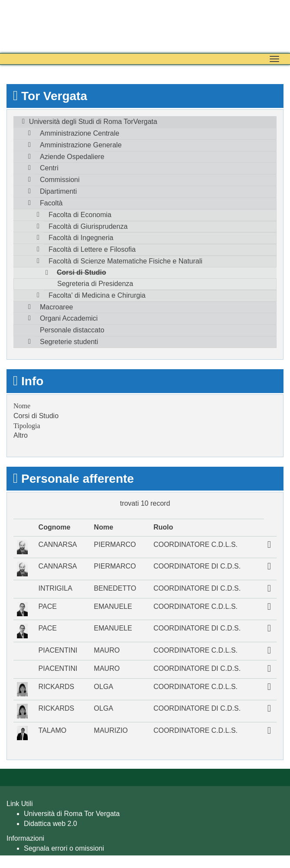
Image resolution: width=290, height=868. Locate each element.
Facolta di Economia (80, 215)
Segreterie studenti (69, 342)
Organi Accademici (69, 318)
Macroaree (56, 307)
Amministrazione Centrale (80, 133)
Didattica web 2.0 (51, 824)
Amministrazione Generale (81, 145)
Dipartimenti (58, 191)
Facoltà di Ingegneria (81, 238)
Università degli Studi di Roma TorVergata (93, 122)
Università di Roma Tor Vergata (72, 814)
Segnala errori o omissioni (64, 848)
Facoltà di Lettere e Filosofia (92, 249)
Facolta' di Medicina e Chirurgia (97, 295)
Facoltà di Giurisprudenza (88, 226)
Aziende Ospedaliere (72, 157)
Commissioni (60, 180)
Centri (49, 168)
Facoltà (51, 203)
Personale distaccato (72, 330)
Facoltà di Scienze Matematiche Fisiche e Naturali (125, 261)
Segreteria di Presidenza (95, 284)
